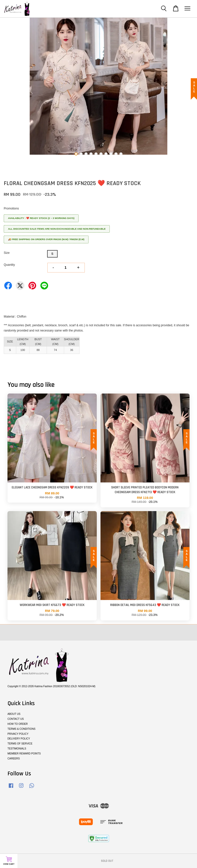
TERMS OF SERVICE (20, 744)
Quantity (9, 265)
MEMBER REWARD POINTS (24, 754)
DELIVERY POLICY (19, 739)
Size (7, 253)
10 (121, 154)
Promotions (11, 208)
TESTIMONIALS (17, 749)
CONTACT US (16, 719)
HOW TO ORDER (18, 724)
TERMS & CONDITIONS (21, 729)
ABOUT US (14, 714)
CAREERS (14, 759)
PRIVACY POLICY (18, 734)
